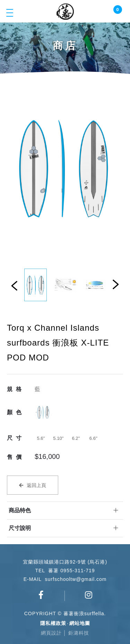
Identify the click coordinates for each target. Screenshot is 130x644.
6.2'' (76, 438)
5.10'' (58, 438)
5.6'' (41, 438)
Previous (15, 286)
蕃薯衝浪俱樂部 (41, 595)
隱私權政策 (53, 623)
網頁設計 (51, 633)
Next (115, 284)
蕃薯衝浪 (65, 12)
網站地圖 (80, 623)
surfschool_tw (89, 595)
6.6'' (93, 438)
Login (105, 13)
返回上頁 (36, 485)
